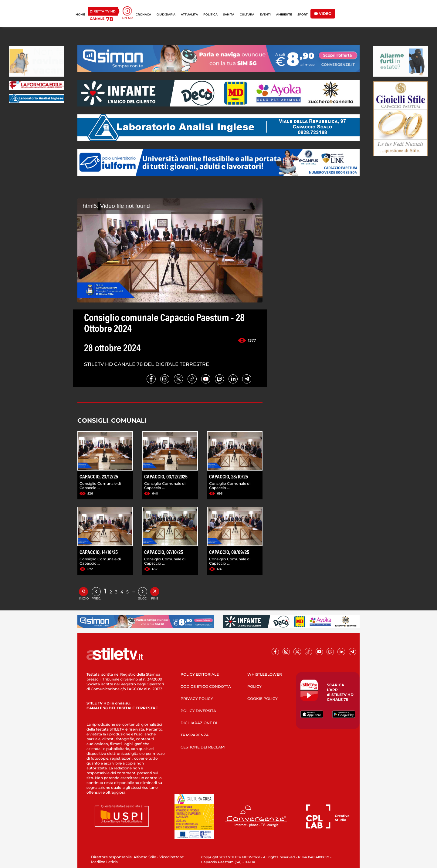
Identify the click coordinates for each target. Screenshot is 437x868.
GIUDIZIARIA (166, 14)
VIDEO (323, 14)
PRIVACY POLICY (197, 699)
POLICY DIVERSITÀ (198, 711)
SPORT (303, 14)
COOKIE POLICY (263, 699)
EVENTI (265, 14)
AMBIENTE (284, 14)
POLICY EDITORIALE (200, 674)
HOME (80, 14)
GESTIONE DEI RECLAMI (203, 747)
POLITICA (210, 14)
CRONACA (143, 14)
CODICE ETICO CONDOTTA (206, 686)
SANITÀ (229, 14)
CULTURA (247, 14)
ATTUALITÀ (189, 14)
